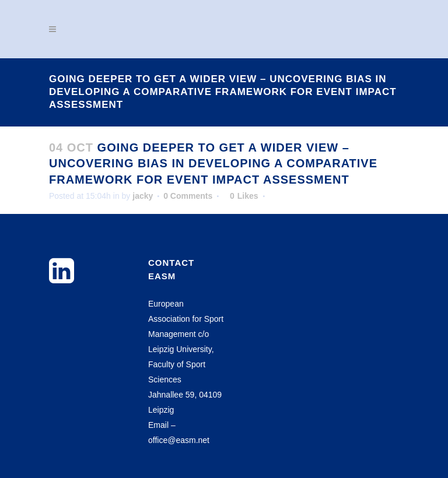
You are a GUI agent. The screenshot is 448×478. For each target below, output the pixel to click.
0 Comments (188, 196)
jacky (143, 196)
